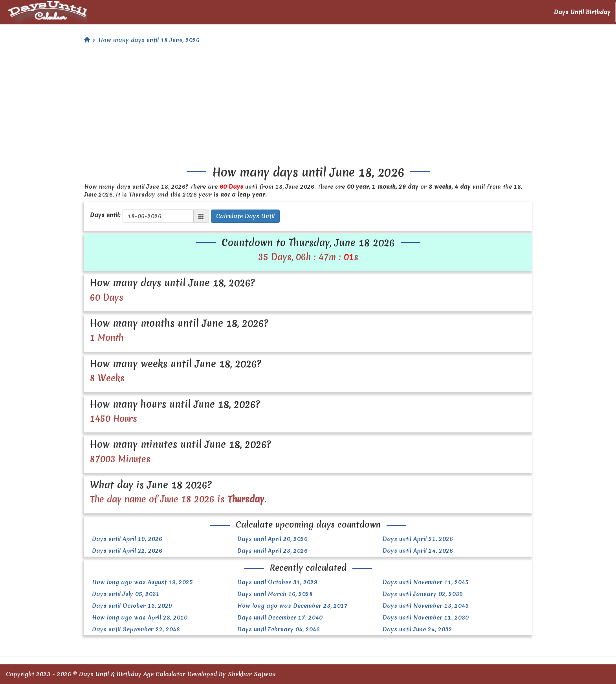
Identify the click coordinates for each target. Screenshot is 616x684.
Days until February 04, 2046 (279, 629)
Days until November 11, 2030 (426, 618)
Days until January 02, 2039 (423, 594)
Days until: (105, 215)
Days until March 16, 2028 (275, 594)
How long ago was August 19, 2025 (142, 582)
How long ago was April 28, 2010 (140, 618)
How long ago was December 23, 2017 (292, 606)
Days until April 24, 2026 (418, 551)
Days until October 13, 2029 (132, 606)
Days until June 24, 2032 (417, 629)
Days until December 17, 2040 (280, 618)
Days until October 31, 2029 (277, 582)
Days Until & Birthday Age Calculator (132, 674)
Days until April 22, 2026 (127, 551)
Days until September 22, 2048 (136, 629)
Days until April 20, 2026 (272, 539)
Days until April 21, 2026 (418, 539)
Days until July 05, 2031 (126, 594)
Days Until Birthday (582, 12)
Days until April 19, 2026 (127, 539)
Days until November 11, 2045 (426, 582)
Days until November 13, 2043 (426, 606)
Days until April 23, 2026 (272, 551)
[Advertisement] (308, 107)
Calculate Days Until (245, 216)
